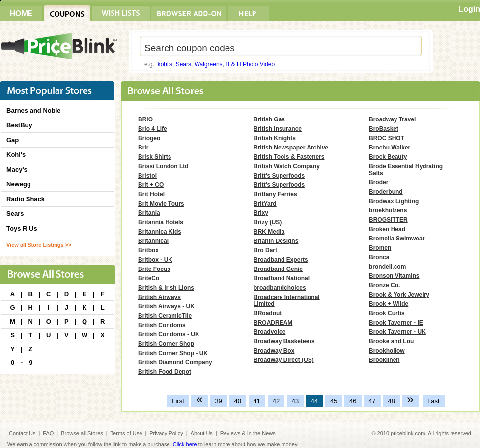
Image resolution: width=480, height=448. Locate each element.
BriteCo (149, 278)
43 (295, 401)
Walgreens (209, 64)
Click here (185, 444)
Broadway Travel (392, 119)
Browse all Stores (82, 433)
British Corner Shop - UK (173, 353)
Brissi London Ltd (163, 166)
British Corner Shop (166, 344)
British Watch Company (287, 166)
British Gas (269, 119)
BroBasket (384, 129)
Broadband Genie (278, 269)
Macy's (17, 169)
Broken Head (387, 229)
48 (391, 401)
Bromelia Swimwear (397, 239)
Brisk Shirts (155, 157)
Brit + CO (151, 185)
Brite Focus (154, 269)
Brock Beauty (388, 157)
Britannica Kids (160, 232)
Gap (13, 140)
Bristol (147, 176)
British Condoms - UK (169, 334)
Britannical (153, 241)
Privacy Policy (166, 433)
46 (353, 401)
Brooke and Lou (391, 341)
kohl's (165, 64)
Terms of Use (127, 433)
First (178, 401)
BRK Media (269, 232)
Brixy (261, 213)
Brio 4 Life (153, 129)
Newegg (19, 184)
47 (372, 401)
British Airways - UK (166, 306)
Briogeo (149, 138)
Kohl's (16, 155)
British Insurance (278, 129)
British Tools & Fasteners (289, 157)
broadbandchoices (280, 288)
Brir (143, 148)
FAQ (48, 433)
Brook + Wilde (389, 304)
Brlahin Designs (276, 241)
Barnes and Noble (34, 110)
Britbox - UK (155, 260)
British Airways (159, 297)
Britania (149, 213)
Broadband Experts (281, 260)
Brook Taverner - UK (397, 332)
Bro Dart (265, 250)
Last (434, 401)
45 (334, 401)
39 (218, 401)
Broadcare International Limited (287, 300)
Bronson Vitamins (394, 276)
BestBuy (19, 125)
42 (276, 401)
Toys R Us (22, 228)
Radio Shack (26, 199)
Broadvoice (269, 332)
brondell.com (387, 267)
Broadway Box (274, 351)
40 (237, 401)
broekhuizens (388, 210)
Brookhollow (387, 351)
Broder (379, 182)
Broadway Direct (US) (284, 360)
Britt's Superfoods (279, 176)
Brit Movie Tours (161, 204)
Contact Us (22, 433)
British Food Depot (165, 372)
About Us (202, 433)
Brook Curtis (387, 313)
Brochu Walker (390, 148)
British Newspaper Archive (291, 148)
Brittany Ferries (275, 194)
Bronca (379, 257)
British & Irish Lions (166, 288)
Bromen (380, 248)
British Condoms (162, 325)
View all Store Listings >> (39, 245)
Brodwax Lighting (394, 201)
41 (257, 401)
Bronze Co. (384, 285)
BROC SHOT (387, 138)
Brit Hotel (151, 194)
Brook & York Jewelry (399, 295)
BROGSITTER (388, 220)
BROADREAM (273, 323)
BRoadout (268, 313)
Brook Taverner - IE (396, 323)
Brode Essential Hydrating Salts (406, 170)
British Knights (275, 138)
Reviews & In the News (248, 433)
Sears (184, 64)
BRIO (145, 119)
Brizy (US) (268, 222)
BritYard (265, 204)
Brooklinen (384, 360)
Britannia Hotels (161, 222)
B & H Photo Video (250, 64)
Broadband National (282, 278)
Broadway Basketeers (284, 341)
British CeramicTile (165, 316)
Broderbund (386, 192)
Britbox (148, 250)
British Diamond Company (175, 362)
